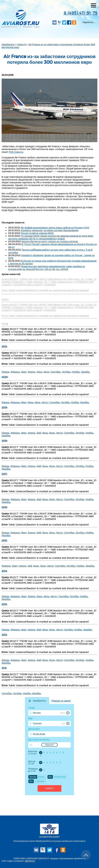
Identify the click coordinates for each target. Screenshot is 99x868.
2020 (5, 377)
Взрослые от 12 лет (33, 753)
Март (24, 372)
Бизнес (41, 777)
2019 (4, 407)
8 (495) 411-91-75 (81, 13)
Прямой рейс (60, 777)
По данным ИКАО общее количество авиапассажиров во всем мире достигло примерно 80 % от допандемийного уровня (51, 237)
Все (50, 777)
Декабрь (86, 372)
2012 (4, 635)
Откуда (32, 708)
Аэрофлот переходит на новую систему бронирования (49, 230)
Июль (47, 372)
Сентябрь (56, 372)
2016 (4, 507)
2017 (4, 474)
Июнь (40, 372)
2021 (4, 346)
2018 (4, 441)
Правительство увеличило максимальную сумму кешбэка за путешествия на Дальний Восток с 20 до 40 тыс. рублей (46, 268)
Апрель (32, 372)
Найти (49, 788)
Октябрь (66, 372)
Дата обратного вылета (39, 740)
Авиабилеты (8, 44)
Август (45, 402)
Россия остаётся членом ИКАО (37, 233)
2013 (4, 604)
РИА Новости (16, 152)
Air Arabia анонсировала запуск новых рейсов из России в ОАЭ (55, 228)
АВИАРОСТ (30, 861)
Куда (30, 718)
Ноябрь (76, 372)
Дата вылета (34, 729)
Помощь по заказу (61, 701)
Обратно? (50, 745)
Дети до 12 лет (32, 763)
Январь (6, 372)
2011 (4, 668)
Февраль (15, 372)
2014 (4, 571)
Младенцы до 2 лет (33, 770)
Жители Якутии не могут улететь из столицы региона (50, 241)
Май (39, 433)
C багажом (40, 781)
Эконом (33, 777)
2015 (4, 540)
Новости (22, 44)
